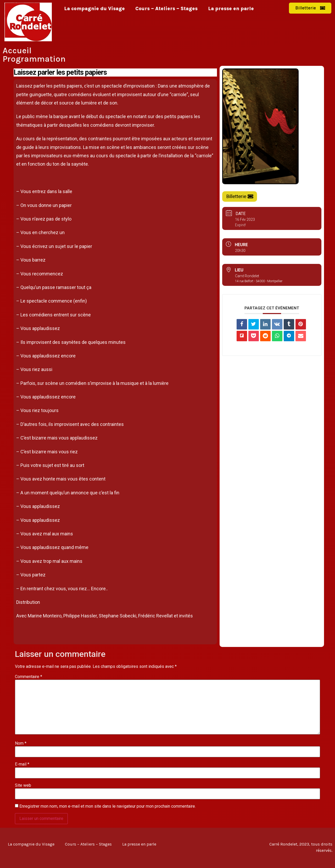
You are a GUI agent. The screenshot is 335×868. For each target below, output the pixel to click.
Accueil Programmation (34, 55)
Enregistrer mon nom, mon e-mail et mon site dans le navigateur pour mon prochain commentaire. (108, 806)
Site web (23, 785)
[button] (310, 8)
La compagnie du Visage (94, 9)
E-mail (22, 764)
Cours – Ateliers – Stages (166, 9)
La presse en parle (231, 9)
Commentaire (29, 677)
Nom (21, 743)
